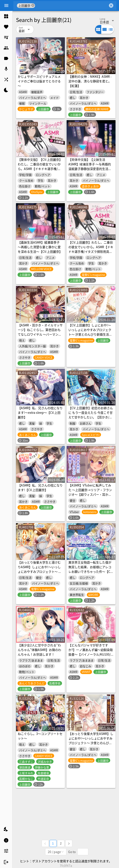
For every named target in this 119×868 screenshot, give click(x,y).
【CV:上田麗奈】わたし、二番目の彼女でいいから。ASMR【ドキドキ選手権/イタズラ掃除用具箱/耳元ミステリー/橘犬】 (91, 249)
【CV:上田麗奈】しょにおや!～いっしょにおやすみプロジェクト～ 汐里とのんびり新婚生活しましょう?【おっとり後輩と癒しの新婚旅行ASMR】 (91, 334)
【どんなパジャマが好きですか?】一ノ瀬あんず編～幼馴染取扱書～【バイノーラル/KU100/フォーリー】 (91, 652)
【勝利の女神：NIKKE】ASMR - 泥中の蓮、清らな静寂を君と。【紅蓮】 (90, 81)
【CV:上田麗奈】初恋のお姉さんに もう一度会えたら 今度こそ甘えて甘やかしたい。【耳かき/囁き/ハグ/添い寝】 (91, 415)
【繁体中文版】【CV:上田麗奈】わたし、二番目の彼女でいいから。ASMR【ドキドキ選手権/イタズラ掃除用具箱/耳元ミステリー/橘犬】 (40, 169)
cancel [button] (33, 5)
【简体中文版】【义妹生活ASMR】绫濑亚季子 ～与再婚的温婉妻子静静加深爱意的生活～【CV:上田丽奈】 (90, 166)
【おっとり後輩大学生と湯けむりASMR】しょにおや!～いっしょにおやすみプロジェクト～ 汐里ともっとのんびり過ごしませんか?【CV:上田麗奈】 (40, 571)
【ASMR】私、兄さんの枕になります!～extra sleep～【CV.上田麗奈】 (40, 412)
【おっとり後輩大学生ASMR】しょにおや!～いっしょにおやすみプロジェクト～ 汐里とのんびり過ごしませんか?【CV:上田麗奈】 (91, 743)
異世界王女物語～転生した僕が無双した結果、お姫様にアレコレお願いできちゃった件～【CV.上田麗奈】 (91, 569)
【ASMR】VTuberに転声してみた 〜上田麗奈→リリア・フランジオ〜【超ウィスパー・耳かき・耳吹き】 (90, 492)
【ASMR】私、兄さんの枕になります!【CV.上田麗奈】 (40, 487)
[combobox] (72, 5)
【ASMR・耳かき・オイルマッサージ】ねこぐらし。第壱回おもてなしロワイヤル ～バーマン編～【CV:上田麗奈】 (40, 332)
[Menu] (6, 5)
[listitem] (6, 16)
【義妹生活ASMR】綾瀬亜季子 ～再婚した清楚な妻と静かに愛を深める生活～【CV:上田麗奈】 (40, 247)
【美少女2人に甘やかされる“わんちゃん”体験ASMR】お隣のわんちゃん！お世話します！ (39, 650)
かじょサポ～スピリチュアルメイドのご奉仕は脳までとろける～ (39, 81)
